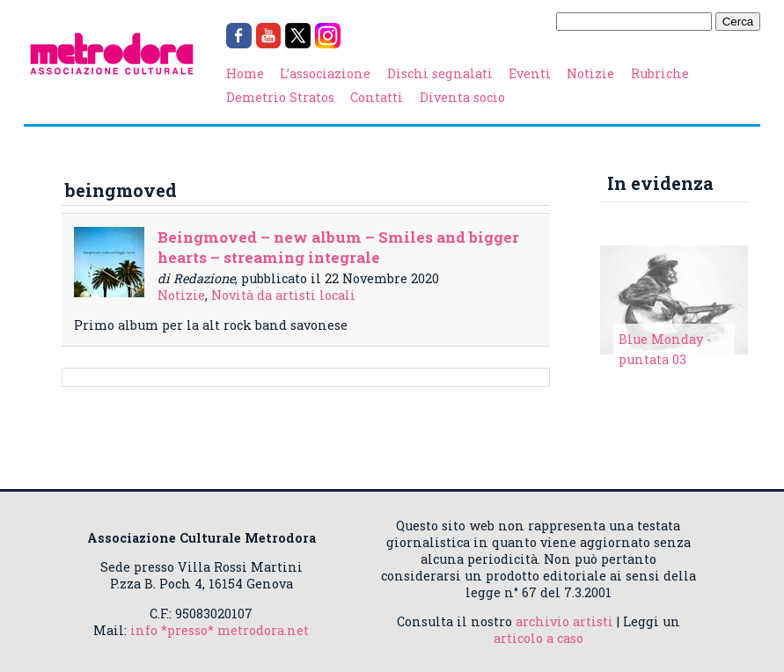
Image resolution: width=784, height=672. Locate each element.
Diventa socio (462, 97)
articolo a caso (539, 638)
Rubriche (660, 73)
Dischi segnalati (440, 73)
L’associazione (325, 73)
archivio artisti (564, 621)
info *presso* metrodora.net (220, 630)
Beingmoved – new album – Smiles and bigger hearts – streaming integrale (338, 247)
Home (245, 73)
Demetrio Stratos (280, 97)
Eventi (530, 73)
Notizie (590, 73)
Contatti (377, 97)
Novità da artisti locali (283, 295)
